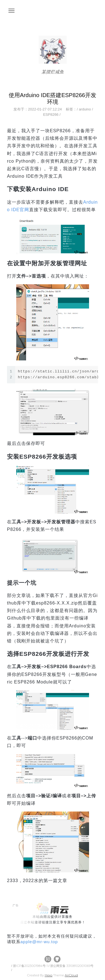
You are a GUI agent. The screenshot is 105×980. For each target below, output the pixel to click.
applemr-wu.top (39, 942)
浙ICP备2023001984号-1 (31, 966)
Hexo (48, 975)
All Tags (15, 947)
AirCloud (71, 975)
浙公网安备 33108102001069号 (72, 966)
